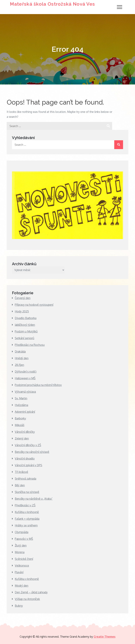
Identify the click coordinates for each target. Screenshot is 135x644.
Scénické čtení (24, 559)
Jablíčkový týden (25, 325)
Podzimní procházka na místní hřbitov (38, 385)
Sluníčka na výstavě (27, 492)
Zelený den (22, 438)
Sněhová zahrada (25, 479)
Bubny (19, 606)
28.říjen (19, 365)
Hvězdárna (21, 405)
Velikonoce (22, 566)
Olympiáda (22, 532)
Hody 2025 (22, 311)
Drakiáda (20, 351)
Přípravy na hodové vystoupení (34, 305)
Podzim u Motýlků (26, 331)
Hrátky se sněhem (26, 525)
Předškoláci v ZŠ (25, 505)
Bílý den (20, 485)
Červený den (23, 298)
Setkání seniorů (25, 338)
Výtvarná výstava (25, 392)
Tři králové (21, 472)
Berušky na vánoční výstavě (32, 452)
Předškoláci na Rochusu (30, 345)
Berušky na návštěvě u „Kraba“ (34, 499)
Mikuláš (20, 425)
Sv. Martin (21, 398)
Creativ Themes (105, 637)
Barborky (20, 418)
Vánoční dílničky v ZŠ (28, 445)
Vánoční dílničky (25, 432)
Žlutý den (21, 545)
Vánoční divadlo (25, 458)
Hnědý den (22, 358)
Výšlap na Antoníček (27, 599)
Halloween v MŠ (25, 378)
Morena (20, 552)
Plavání (19, 572)
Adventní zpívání (25, 412)
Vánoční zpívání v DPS (28, 465)
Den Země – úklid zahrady (31, 592)
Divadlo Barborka (26, 318)
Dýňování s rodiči (26, 372)
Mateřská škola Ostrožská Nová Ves (52, 4)
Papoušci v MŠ (24, 539)
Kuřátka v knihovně (27, 512)
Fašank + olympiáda (27, 519)
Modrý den (22, 586)
